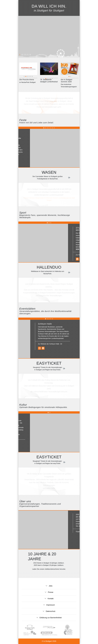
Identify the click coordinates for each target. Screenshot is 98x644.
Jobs (50, 586)
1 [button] (20, 55)
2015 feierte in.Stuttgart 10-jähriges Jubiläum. (49, 563)
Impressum (50, 605)
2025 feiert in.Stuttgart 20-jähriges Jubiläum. (49, 565)
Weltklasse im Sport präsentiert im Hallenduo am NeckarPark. (48, 272)
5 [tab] (31, 77)
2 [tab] (26, 77)
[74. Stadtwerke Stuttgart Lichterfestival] (49, 77)
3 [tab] (28, 77)
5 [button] (31, 55)
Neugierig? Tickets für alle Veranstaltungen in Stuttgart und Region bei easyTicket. (48, 462)
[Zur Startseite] (71, 3)
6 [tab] (32, 77)
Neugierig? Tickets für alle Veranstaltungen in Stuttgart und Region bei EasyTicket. (48, 369)
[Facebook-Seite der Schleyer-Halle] (59, 348)
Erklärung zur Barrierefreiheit (50, 618)
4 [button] (28, 55)
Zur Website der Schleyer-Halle (64, 344)
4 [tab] (29, 77)
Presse (50, 592)
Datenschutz (50, 611)
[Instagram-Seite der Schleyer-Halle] (55, 348)
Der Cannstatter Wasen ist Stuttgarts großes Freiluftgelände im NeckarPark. (48, 178)
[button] (23, 3)
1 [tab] (24, 77)
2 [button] (23, 55)
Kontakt (50, 599)
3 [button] (25, 55)
